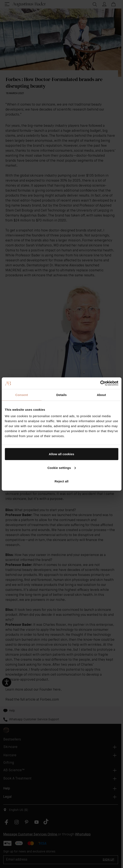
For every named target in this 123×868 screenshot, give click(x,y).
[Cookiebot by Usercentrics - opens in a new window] (100, 383)
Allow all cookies (61, 454)
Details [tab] (62, 395)
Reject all (61, 481)
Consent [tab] (22, 395)
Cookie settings (62, 468)
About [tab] (101, 395)
